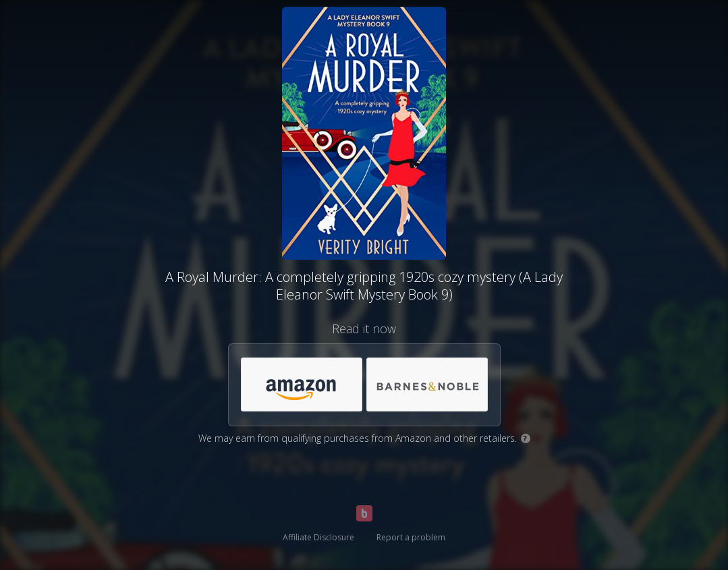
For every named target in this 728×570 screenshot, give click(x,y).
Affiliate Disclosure (318, 537)
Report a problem (411, 537)
